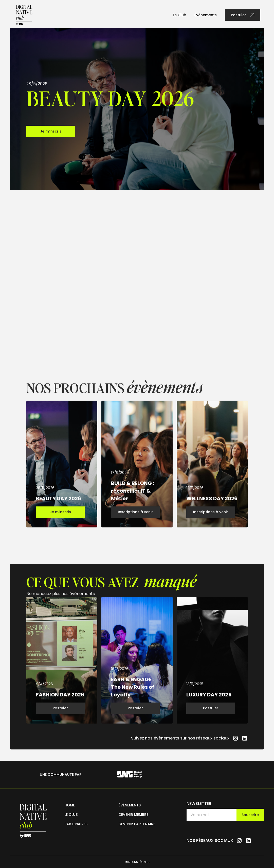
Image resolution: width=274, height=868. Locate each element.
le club (71, 815)
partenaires (76, 824)
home (70, 805)
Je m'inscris (51, 131)
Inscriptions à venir (135, 516)
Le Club (180, 15)
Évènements (206, 15)
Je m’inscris (60, 516)
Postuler (60, 712)
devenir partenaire (137, 824)
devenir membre (133, 815)
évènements (130, 805)
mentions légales (137, 862)
